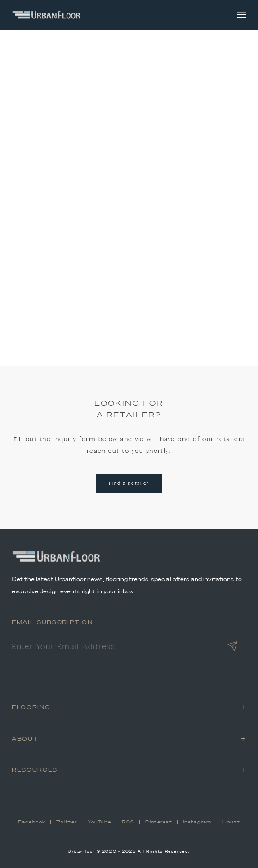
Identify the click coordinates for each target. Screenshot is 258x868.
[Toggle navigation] (242, 15)
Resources (35, 770)
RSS (128, 822)
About (25, 739)
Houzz (231, 822)
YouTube (99, 822)
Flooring (31, 707)
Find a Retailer (129, 484)
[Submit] (232, 648)
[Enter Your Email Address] (115, 648)
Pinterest (159, 822)
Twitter (67, 822)
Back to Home (129, 257)
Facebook (32, 822)
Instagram (197, 822)
